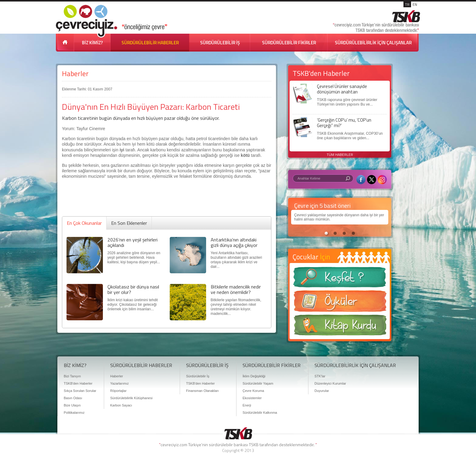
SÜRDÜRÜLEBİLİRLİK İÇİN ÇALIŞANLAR (373, 43)
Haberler (75, 74)
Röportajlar (118, 391)
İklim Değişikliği (254, 376)
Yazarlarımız (119, 383)
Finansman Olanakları (202, 391)
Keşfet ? (340, 279)
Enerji (247, 405)
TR (407, 4)
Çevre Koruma (253, 391)
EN (415, 4)
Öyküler (340, 303)
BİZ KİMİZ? (92, 43)
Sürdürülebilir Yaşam (258, 383)
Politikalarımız (74, 413)
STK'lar (320, 376)
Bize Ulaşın (72, 405)
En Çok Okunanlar (84, 223)
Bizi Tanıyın (72, 376)
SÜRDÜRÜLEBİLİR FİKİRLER (289, 43)
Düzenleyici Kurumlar (330, 383)
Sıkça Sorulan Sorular (80, 391)
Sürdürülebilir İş (198, 376)
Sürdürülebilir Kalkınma (260, 413)
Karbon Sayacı (121, 405)
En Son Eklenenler (129, 223)
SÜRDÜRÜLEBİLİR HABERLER (150, 43)
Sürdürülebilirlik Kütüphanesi (131, 398)
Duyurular (322, 391)
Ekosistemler (252, 398)
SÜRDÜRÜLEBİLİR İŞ (220, 43)
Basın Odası (73, 398)
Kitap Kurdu (340, 327)
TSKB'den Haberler (78, 383)
